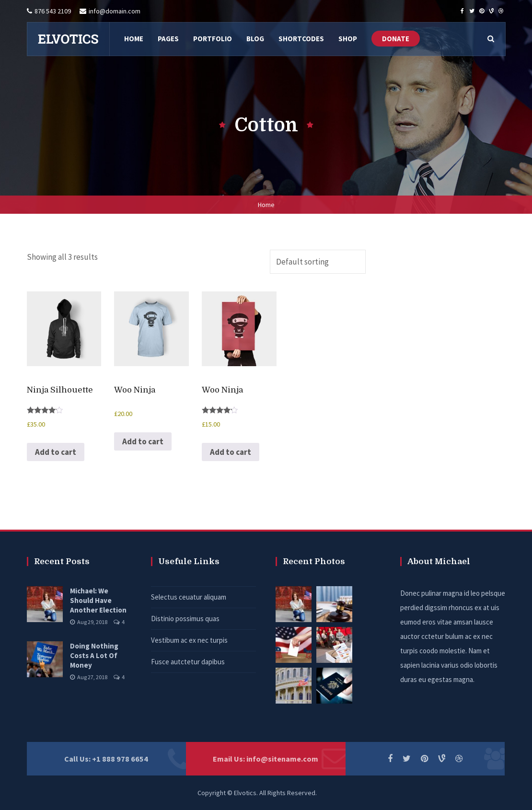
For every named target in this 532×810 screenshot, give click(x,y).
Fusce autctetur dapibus (188, 662)
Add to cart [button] (56, 452)
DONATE (396, 39)
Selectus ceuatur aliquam (189, 597)
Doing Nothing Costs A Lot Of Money (94, 655)
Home (266, 205)
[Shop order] (318, 262)
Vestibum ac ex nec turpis (189, 640)
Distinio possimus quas (185, 619)
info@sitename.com (282, 759)
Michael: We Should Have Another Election (98, 600)
